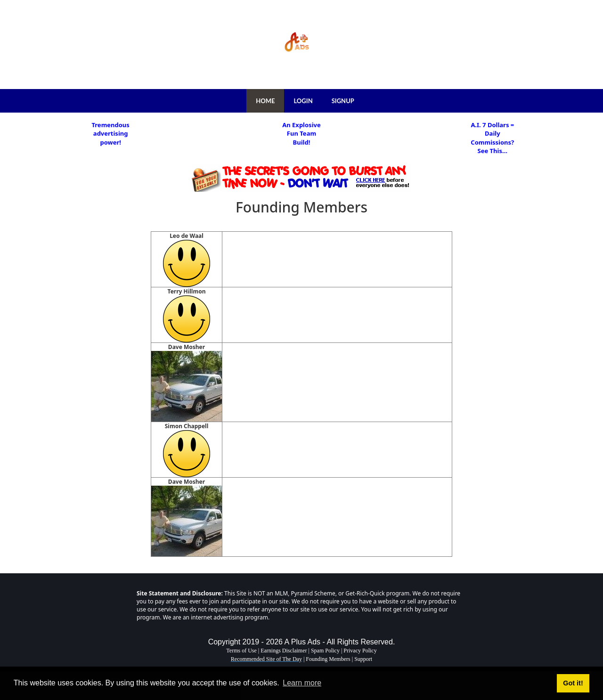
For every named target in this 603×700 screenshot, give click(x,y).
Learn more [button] (302, 683)
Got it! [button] (573, 683)
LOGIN (303, 101)
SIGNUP (343, 101)
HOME (265, 101)
